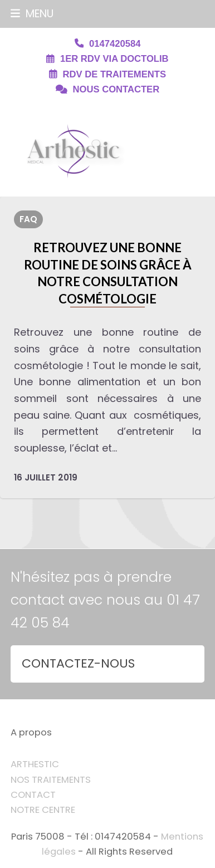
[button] (32, 14)
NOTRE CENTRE (43, 810)
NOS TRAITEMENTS (51, 780)
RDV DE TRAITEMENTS (114, 74)
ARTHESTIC (35, 764)
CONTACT (33, 795)
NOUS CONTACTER (116, 89)
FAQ (28, 219)
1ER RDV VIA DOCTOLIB (114, 59)
